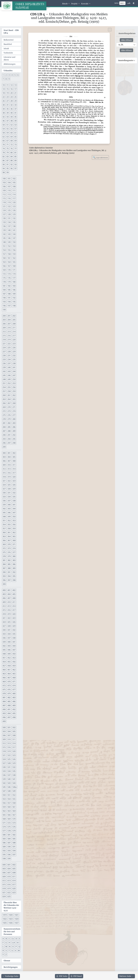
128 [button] (9, 214)
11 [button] (8, 85)
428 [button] (9, 626)
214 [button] (14, 332)
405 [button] (14, 594)
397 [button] (9, 580)
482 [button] (9, 697)
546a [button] (15, 787)
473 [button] (9, 686)
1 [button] (3, 75)
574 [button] (4, 827)
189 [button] (14, 294)
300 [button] (4, 453)
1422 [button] (5, 919)
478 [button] (4, 694)
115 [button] (4, 198)
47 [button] (8, 121)
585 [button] (14, 839)
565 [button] (4, 815)
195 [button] (14, 302)
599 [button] (9, 859)
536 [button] (4, 775)
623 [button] (14, 892)
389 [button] (14, 568)
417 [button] (14, 610)
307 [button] (9, 461)
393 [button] (4, 576)
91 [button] (8, 164)
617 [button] (14, 885)
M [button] (6, 947)
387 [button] (4, 568)
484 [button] (4, 701)
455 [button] (9, 662)
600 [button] (4, 865)
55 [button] (8, 129)
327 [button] (4, 489)
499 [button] (4, 721)
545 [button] (4, 787)
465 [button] (14, 674)
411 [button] (14, 602)
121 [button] (4, 206)
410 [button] (9, 602)
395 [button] (14, 576)
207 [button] (9, 324)
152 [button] (9, 246)
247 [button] (14, 375)
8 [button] (6, 79)
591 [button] (14, 847)
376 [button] (9, 552)
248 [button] (4, 379)
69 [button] (15, 141)
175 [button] (4, 278)
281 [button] (4, 423)
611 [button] (14, 877)
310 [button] (9, 465)
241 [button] (14, 367)
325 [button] (9, 485)
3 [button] (9, 75)
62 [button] (4, 137)
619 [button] (9, 888)
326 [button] (14, 485)
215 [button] (4, 336)
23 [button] (8, 97)
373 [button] (9, 548)
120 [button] (14, 202)
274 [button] (14, 411)
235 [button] (14, 359)
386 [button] (14, 564)
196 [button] (4, 306)
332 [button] (14, 493)
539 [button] (4, 779)
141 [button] (14, 230)
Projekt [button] (75, 4)
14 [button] (4, 89)
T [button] (9, 951)
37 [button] (15, 109)
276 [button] (9, 415)
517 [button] (14, 747)
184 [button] (4, 290)
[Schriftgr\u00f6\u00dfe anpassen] (129, 3)
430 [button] (4, 630)
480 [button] (14, 694)
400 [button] (4, 590)
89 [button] (15, 161)
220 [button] (14, 340)
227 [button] (4, 352)
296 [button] (4, 443)
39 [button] (8, 113)
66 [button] (4, 141)
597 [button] (14, 855)
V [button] (15, 951)
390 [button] (4, 572)
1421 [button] (16, 915)
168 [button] (14, 266)
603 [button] (4, 869)
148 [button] (4, 242)
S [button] (6, 951)
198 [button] (14, 306)
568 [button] (4, 819)
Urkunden (8, 71)
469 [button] (4, 682)
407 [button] (9, 598)
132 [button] (14, 218)
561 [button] (14, 807)
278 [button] (4, 419)
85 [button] (15, 157)
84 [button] (12, 157)
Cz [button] (13, 939)
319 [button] (9, 477)
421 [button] (4, 618)
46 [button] (4, 121)
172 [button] (4, 274)
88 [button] (12, 161)
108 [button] (14, 186)
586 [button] (4, 843)
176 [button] (9, 278)
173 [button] (9, 274)
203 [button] (4, 320)
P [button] (16, 947)
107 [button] (9, 186)
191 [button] (9, 298)
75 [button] (8, 149)
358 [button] (9, 528)
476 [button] (9, 690)
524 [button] (4, 759)
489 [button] (14, 705)
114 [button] (14, 194)
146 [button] (9, 238)
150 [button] (14, 242)
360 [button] (4, 532)
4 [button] (12, 75)
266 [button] (4, 403)
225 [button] (9, 348)
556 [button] (4, 803)
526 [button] (14, 759)
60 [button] (12, 133)
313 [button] (9, 469)
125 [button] (9, 210)
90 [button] (4, 164)
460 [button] (4, 670)
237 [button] (9, 363)
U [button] (12, 951)
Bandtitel (8, 44)
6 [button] (18, 75)
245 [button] (4, 375)
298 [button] (14, 443)
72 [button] (12, 145)
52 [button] (12, 125)
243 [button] (9, 371)
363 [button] (4, 536)
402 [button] (14, 590)
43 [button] (8, 117)
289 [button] (14, 431)
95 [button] (8, 168)
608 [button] (14, 873)
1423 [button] (11, 919)
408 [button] (14, 598)
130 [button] (4, 218)
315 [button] (4, 473)
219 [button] (9, 340)
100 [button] (4, 179)
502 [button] (14, 727)
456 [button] (14, 662)
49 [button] (15, 121)
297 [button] (9, 443)
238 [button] (14, 363)
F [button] (3, 943)
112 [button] (4, 194)
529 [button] (14, 763)
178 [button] (4, 282)
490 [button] (4, 709)
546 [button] (9, 787)
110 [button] (9, 190)
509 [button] (4, 739)
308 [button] (14, 461)
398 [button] (14, 580)
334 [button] (9, 497)
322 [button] (9, 481)
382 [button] (9, 560)
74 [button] (4, 149)
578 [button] (9, 831)
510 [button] (9, 739)
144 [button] (14, 234)
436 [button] (4, 638)
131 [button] (9, 218)
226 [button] (14, 348)
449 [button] (9, 654)
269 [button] (4, 407)
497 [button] (9, 717)
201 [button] (9, 316)
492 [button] (14, 709)
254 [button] (4, 387)
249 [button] (9, 379)
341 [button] (14, 505)
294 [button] (9, 439)
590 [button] (9, 847)
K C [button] (18, 943)
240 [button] (9, 367)
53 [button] (15, 125)
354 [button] (4, 524)
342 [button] (4, 509)
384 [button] (4, 564)
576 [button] (14, 827)
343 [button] (9, 509)
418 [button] (4, 614)
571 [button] (4, 823)
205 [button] (14, 320)
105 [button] (14, 182)
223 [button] (14, 344)
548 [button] (9, 791)
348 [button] (4, 517)
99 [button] (8, 172)
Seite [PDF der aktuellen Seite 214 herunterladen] (62, 976)
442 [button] (4, 646)
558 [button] (14, 803)
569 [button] (9, 819)
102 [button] (14, 179)
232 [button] (14, 355)
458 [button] (9, 666)
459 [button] (14, 666)
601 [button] (9, 865)
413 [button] (9, 606)
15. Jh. (121, 45)
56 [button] (12, 129)
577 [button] (4, 831)
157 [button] (4, 254)
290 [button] (4, 435)
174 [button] (14, 274)
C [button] (9, 939)
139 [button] (4, 230)
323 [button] (14, 481)
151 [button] (4, 246)
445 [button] (4, 650)
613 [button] (9, 881)
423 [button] (14, 618)
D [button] (16, 939)
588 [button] (14, 843)
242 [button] (4, 371)
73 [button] (15, 145)
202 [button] (14, 316)
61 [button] (15, 133)
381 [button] (4, 560)
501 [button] (9, 727)
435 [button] (14, 634)
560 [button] (9, 807)
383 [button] (14, 560)
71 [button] (8, 145)
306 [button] (4, 461)
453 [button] (14, 658)
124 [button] (4, 210)
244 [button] (14, 371)
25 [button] (15, 97)
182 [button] (9, 286)
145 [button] (4, 238)
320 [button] (14, 477)
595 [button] (4, 855)
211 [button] (14, 328)
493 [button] (4, 713)
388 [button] (9, 568)
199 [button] (4, 310)
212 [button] (4, 332)
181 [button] (4, 286)
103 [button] (4, 182)
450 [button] (14, 654)
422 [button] (9, 618)
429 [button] (14, 626)
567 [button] (14, 815)
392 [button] (14, 572)
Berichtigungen (11, 967)
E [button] (20, 939)
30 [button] (4, 105)
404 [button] (9, 594)
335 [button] (14, 497)
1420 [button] (11, 915)
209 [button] (4, 328)
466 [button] (4, 678)
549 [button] (14, 791)
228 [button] (9, 352)
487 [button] (4, 705)
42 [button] (4, 117)
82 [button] (4, 157)
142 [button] (4, 234)
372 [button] (4, 548)
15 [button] (8, 89)
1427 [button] (16, 923)
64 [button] (12, 137)
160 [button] (4, 258)
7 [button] (3, 79)
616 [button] (9, 885)
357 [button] (4, 528)
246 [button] (9, 375)
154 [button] (4, 250)
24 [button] (12, 97)
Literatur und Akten (9, 58)
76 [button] (12, 149)
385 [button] (9, 564)
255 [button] (9, 387)
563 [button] (9, 811)
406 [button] (4, 598)
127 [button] (4, 214)
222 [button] (9, 344)
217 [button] (14, 336)
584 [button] (9, 839)
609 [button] (4, 877)
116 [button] (9, 198)
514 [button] (14, 743)
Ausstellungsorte (126, 60)
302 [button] (14, 453)
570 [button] (14, 819)
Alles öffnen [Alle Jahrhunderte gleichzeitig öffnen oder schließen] (126, 40)
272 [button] (4, 411)
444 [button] (14, 646)
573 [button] (14, 823)
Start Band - (11, 32)
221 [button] (4, 344)
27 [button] (8, 101)
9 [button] (9, 79)
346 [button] (9, 513)
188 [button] (9, 294)
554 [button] (9, 799)
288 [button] (9, 431)
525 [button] (9, 759)
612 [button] (4, 881)
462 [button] (14, 670)
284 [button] (4, 427)
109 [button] (4, 190)
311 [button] (14, 465)
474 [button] (14, 686)
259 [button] (14, 391)
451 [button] (4, 658)
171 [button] (14, 270)
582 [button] (14, 835)
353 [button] (14, 521)
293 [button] (4, 439)
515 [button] (4, 747)
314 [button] (14, 469)
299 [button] (4, 447)
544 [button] (14, 783)
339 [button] (4, 505)
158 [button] (9, 254)
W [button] (19, 951)
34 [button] (4, 109)
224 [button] (4, 348)
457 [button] (4, 666)
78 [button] (4, 153)
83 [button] (8, 157)
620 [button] (14, 888)
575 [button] (9, 827)
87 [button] (8, 161)
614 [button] (14, 881)
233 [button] (4, 359)
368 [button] (14, 540)
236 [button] (4, 363)
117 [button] (14, 198)
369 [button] (4, 544)
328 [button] (9, 489)
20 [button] (12, 93)
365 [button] (14, 536)
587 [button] (9, 843)
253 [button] (14, 383)
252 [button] (9, 383)
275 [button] (4, 415)
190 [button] (4, 298)
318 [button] (4, 477)
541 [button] (14, 779)
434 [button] (9, 634)
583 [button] (4, 839)
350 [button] (14, 517)
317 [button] (14, 473)
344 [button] (14, 509)
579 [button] (14, 831)
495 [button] (14, 713)
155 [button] (9, 250)
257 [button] (4, 391)
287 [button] (4, 431)
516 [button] (9, 747)
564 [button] (14, 811)
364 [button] (9, 536)
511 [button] (14, 739)
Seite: (117, 3)
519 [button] (9, 751)
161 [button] (9, 258)
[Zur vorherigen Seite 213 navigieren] (11, 976)
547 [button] (4, 791)
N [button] (10, 947)
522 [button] (9, 755)
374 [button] (14, 548)
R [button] (3, 951)
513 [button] (9, 743)
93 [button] (15, 164)
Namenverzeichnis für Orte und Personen (12, 932)
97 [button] (15, 168)
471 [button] (14, 682)
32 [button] (12, 105)
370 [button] (9, 544)
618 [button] (4, 888)
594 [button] (14, 851)
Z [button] (6, 954)
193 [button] (4, 302)
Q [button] (19, 947)
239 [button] (4, 367)
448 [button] (4, 654)
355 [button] (9, 524)
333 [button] (4, 497)
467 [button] (9, 678)
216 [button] (9, 336)
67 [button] (8, 141)
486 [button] (14, 701)
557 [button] (9, 803)
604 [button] (9, 869)
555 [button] (14, 799)
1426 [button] (11, 923)
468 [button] (14, 678)
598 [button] (4, 859)
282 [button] (9, 423)
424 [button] (4, 622)
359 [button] (14, 528)
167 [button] (9, 266)
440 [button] (9, 642)
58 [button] (4, 133)
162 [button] (14, 258)
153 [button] (14, 246)
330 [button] (4, 493)
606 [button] (4, 873)
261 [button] (9, 395)
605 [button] (14, 869)
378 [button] (4, 556)
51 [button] (8, 125)
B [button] (6, 939)
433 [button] (4, 634)
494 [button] (9, 713)
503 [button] (4, 731)
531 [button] (9, 767)
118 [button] (4, 202)
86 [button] (4, 161)
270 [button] (9, 407)
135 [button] (14, 222)
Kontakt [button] (85, 4)
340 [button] (9, 505)
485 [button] (9, 701)
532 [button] (14, 767)
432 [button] (14, 630)
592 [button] (4, 851)
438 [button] (14, 638)
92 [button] (12, 164)
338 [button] (14, 501)
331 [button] (9, 493)
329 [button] (14, 489)
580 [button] (4, 835)
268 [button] (14, 403)
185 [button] (9, 290)
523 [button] (14, 755)
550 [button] (4, 795)
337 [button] (9, 501)
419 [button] (9, 614)
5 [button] (15, 75)
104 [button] (9, 182)
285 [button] (9, 427)
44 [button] (12, 117)
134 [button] (9, 222)
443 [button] (9, 646)
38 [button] (4, 113)
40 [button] (12, 113)
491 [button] (9, 709)
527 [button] (4, 763)
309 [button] (4, 465)
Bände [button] (65, 4)
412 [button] (4, 606)
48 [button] (12, 121)
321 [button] (4, 481)
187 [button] (4, 294)
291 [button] (9, 435)
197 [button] (9, 306)
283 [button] (14, 423)
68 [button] (12, 141)
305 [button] (14, 457)
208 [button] (14, 324)
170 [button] (9, 270)
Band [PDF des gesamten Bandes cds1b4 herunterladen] (76, 976)
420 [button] (14, 614)
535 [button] (14, 771)
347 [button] (14, 513)
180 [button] (14, 282)
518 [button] (4, 751)
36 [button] (12, 109)
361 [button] (9, 532)
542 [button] (4, 783)
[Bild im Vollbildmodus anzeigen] (110, 30)
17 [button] (15, 89)
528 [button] (9, 763)
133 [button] (4, 222)
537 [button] (9, 775)
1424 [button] (16, 919)
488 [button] (9, 705)
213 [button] (9, 332)
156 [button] (14, 250)
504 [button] (9, 731)
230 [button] (4, 355)
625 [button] (9, 896)
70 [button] (4, 145)
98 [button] (4, 172)
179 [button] (9, 282)
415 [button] (4, 610)
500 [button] (4, 727)
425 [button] (9, 622)
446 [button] (9, 650)
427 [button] (4, 626)
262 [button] (14, 395)
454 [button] (4, 662)
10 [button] (4, 85)
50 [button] (4, 125)
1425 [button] (5, 923)
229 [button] (14, 352)
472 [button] (4, 686)
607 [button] (9, 873)
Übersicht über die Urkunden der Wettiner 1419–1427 (11, 906)
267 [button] (9, 403)
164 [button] (9, 262)
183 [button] (14, 286)
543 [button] (9, 783)
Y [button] (3, 954)
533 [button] (4, 771)
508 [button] (14, 735)
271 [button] (14, 407)
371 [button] (14, 544)
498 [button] (14, 717)
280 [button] (14, 419)
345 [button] (4, 513)
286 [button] (14, 427)
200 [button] (4, 316)
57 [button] (15, 129)
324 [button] (4, 485)
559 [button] (4, 807)
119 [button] (9, 202)
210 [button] (9, 328)
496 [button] (4, 717)
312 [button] (4, 469)
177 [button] (14, 278)
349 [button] (9, 517)
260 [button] (4, 395)
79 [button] (8, 153)
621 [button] (4, 892)
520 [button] (14, 751)
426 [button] (14, 622)
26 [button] (4, 101)
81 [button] (15, 153)
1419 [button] (5, 915)
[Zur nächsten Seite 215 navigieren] (126, 976)
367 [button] (9, 540)
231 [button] (9, 355)
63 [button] (8, 137)
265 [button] (14, 399)
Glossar (7, 961)
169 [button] (4, 270)
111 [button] (14, 190)
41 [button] (15, 113)
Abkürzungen (10, 64)
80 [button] (12, 153)
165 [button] (14, 262)
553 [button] (4, 799)
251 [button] (4, 383)
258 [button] (9, 391)
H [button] (9, 943)
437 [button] (9, 638)
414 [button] (14, 606)
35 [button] (8, 109)
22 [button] (4, 97)
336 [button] (4, 501)
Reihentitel (9, 40)
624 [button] (4, 896)
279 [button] (9, 419)
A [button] (3, 939)
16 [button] (12, 89)
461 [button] (9, 670)
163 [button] (4, 262)
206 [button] (4, 324)
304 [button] (9, 457)
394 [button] (9, 576)
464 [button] (9, 674)
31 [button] (8, 105)
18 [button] (4, 93)
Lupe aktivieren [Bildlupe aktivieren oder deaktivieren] (100, 157)
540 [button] (9, 779)
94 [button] (4, 168)
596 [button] (9, 855)
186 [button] (14, 290)
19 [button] (8, 93)
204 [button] (9, 320)
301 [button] (9, 453)
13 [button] (15, 85)
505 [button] (14, 731)
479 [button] (9, 694)
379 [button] (9, 556)
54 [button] (4, 129)
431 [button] (9, 630)
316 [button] (9, 473)
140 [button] (9, 230)
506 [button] (4, 735)
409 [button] (4, 602)
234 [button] (9, 359)
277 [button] (14, 415)
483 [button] (14, 697)
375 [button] (4, 552)
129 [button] (14, 214)
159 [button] (14, 254)
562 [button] (4, 811)
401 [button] (9, 590)
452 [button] (9, 658)
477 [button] (14, 690)
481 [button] (4, 697)
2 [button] (6, 75)
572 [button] (9, 823)
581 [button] (9, 835)
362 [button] (14, 532)
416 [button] (9, 610)
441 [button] (14, 642)
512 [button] (4, 743)
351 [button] (4, 521)
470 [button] (9, 682)
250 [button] (14, 379)
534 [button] (9, 771)
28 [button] (12, 101)
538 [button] (14, 775)
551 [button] (9, 795)
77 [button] (15, 149)
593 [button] (9, 851)
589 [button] (4, 847)
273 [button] (9, 411)
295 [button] (14, 439)
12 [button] (12, 85)
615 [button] (4, 885)
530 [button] (4, 767)
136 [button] (4, 226)
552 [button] (14, 795)
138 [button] (14, 226)
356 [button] (14, 524)
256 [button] (14, 387)
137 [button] (9, 226)
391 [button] (9, 572)
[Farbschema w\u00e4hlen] (134, 3)
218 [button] (4, 340)
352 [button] (9, 521)
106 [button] (4, 186)
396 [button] (4, 580)
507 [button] (9, 735)
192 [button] (14, 298)
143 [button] (9, 234)
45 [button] (15, 117)
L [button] (3, 947)
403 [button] (4, 594)
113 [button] (9, 194)
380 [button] (14, 556)
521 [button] (4, 755)
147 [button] (14, 238)
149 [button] (9, 242)
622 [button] (9, 892)
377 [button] (14, 552)
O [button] (13, 947)
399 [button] (4, 584)
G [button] (6, 943)
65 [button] (15, 137)
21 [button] (15, 93)
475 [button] (4, 690)
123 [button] (14, 206)
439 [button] (4, 642)
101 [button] (9, 179)
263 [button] (4, 399)
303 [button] (4, 457)
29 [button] (15, 101)
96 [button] (12, 168)
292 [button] (14, 435)
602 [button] (14, 865)
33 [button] (15, 105)
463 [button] (4, 674)
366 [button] (4, 540)
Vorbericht (8, 53)
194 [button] (9, 302)
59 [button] (8, 133)
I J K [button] (14, 943)
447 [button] (14, 650)
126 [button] (14, 210)
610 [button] (9, 877)
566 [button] (9, 815)
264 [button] (9, 399)
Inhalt (6, 48)
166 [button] (4, 266)
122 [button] (9, 206)
